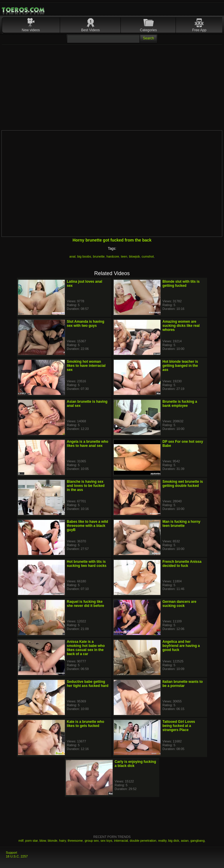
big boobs (84, 256)
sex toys (106, 841)
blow (43, 841)
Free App (199, 30)
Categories (148, 30)
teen (124, 256)
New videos (31, 30)
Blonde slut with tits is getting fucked (181, 284)
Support (12, 853)
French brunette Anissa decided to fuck (182, 564)
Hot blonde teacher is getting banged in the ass (180, 366)
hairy (63, 841)
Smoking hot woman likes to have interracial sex (86, 366)
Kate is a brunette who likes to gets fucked (85, 724)
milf (21, 841)
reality (162, 841)
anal (72, 256)
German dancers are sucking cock (179, 604)
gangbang (198, 841)
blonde (53, 841)
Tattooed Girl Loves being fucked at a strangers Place (179, 726)
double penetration (143, 841)
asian (185, 841)
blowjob (134, 256)
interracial (121, 841)
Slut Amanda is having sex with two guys (85, 324)
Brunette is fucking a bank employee (180, 404)
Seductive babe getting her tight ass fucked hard (88, 684)
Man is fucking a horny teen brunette (181, 524)
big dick (174, 841)
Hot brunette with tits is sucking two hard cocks (87, 564)
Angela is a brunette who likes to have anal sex (87, 444)
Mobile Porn (24, 10)
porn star (32, 841)
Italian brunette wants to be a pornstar (183, 684)
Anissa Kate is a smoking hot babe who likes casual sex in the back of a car (86, 648)
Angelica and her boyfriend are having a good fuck (181, 646)
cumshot (148, 256)
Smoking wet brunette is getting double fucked (183, 484)
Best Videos (90, 30)
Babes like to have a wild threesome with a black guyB (87, 526)
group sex (92, 841)
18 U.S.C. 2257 (17, 856)
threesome (75, 841)
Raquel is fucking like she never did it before (85, 604)
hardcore (113, 256)
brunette (99, 256)
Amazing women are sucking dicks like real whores (181, 326)
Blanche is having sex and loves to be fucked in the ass (86, 486)
